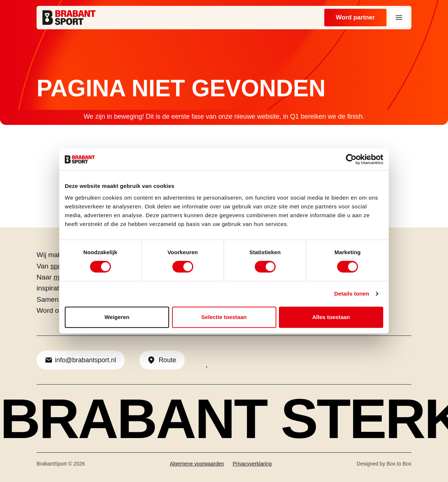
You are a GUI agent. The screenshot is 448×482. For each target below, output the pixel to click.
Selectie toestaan (224, 317)
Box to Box (399, 464)
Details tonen (352, 294)
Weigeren (117, 317)
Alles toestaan (331, 317)
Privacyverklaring (252, 464)
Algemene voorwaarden (197, 464)
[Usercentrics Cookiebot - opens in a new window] (351, 159)
